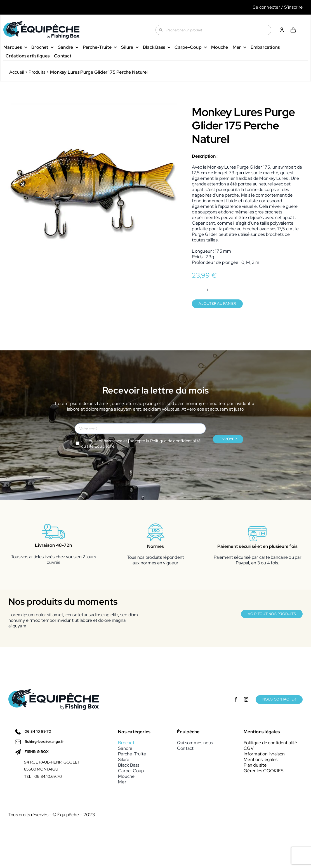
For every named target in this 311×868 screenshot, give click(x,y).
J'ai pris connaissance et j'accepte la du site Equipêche (141, 444)
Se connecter (267, 7)
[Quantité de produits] (207, 290)
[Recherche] (161, 30)
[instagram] (246, 699)
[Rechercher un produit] (213, 30)
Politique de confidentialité (175, 441)
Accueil (17, 72)
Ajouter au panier (217, 303)
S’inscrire (293, 7)
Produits (37, 72)
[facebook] (236, 699)
